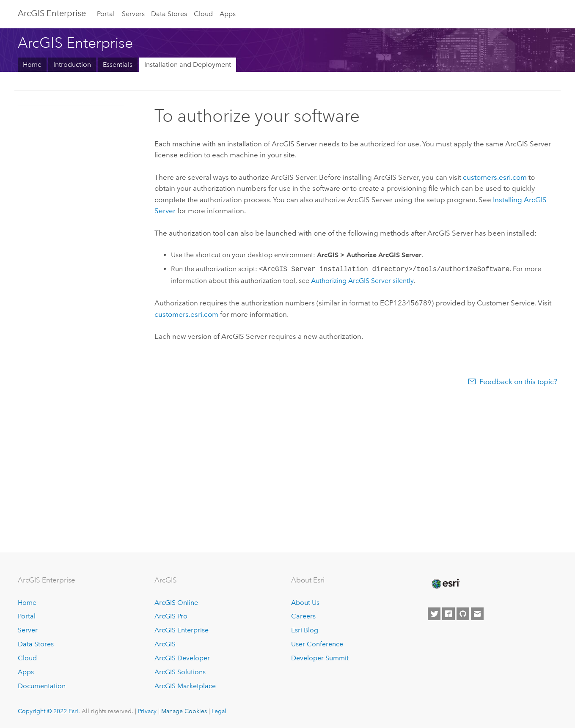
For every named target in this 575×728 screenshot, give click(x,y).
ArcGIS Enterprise (52, 13)
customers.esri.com (495, 177)
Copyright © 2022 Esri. (49, 711)
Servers (133, 14)
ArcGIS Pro (171, 616)
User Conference (317, 644)
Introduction (72, 65)
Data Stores (169, 14)
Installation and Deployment (188, 65)
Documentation (42, 686)
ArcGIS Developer (182, 658)
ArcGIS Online (176, 603)
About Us (305, 603)
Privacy (147, 711)
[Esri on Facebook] (448, 614)
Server (28, 630)
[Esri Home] (445, 584)
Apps (228, 14)
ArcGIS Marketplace (185, 686)
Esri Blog (305, 630)
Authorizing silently (362, 281)
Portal (106, 14)
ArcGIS (165, 644)
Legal (219, 711)
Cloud (203, 14)
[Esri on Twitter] (434, 614)
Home (32, 65)
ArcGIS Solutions (180, 672)
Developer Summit (320, 658)
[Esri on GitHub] (463, 614)
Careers (303, 616)
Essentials (118, 65)
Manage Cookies (184, 711)
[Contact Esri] (477, 614)
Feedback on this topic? (518, 382)
